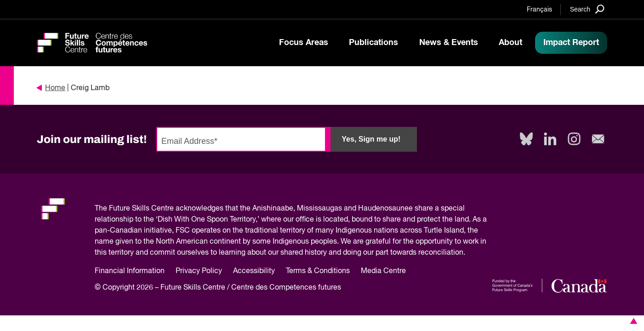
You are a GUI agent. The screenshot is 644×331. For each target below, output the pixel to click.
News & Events (449, 43)
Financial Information (130, 271)
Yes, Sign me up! (371, 139)
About (510, 43)
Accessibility (254, 271)
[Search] (587, 9)
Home (51, 88)
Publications (373, 43)
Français (539, 10)
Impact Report (571, 43)
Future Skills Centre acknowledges (166, 209)
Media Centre (383, 271)
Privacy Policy (199, 271)
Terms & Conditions (318, 271)
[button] (632, 321)
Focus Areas (304, 43)
